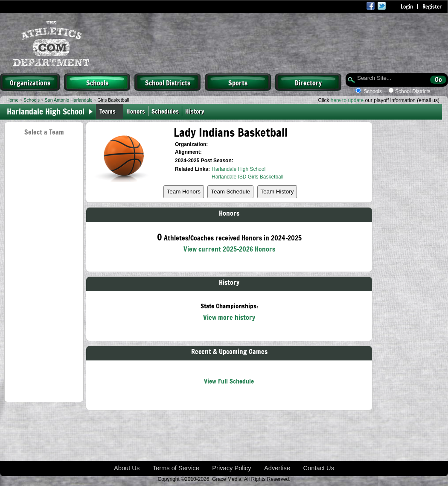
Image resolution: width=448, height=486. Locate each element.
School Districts (168, 82)
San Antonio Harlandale (69, 100)
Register (432, 6)
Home (12, 100)
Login (407, 6)
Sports (238, 82)
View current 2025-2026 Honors (229, 249)
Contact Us (319, 468)
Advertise (277, 468)
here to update (347, 100)
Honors (136, 111)
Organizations (30, 82)
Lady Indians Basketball (231, 132)
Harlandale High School (239, 169)
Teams (108, 111)
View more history (229, 317)
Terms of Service (176, 468)
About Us (127, 468)
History (196, 111)
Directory (308, 82)
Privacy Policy (231, 468)
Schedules (165, 111)
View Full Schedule (229, 381)
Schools (97, 82)
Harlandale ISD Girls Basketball (247, 177)
